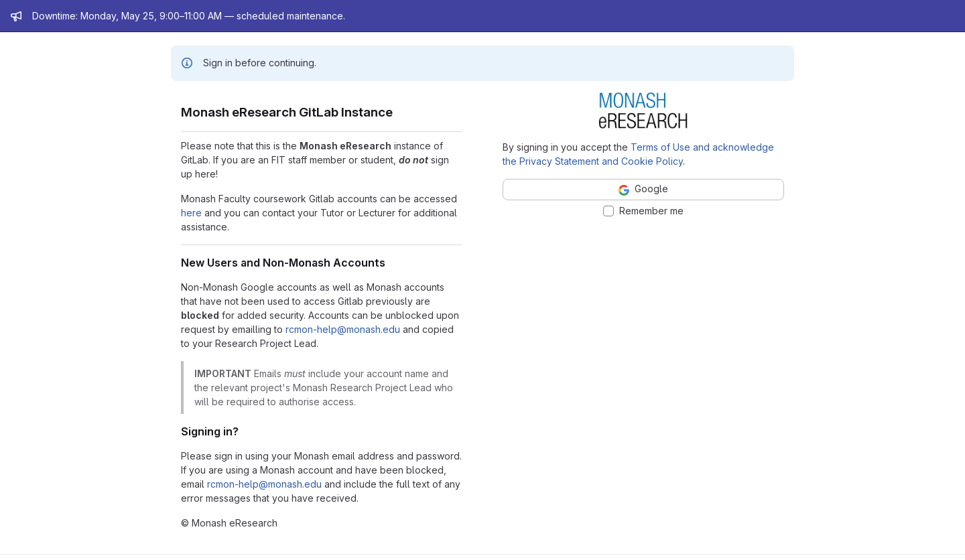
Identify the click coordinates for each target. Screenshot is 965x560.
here (191, 213)
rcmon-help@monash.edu (343, 329)
